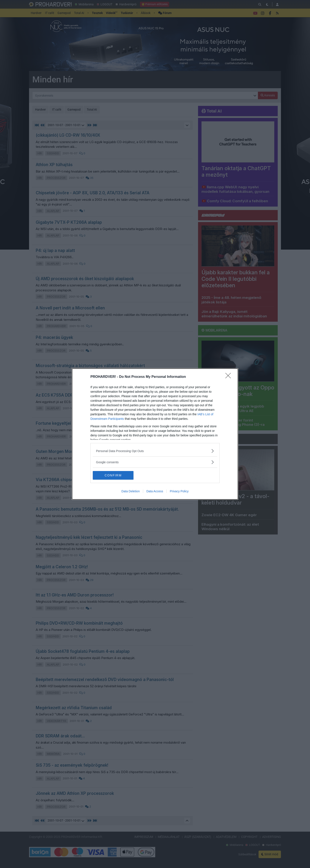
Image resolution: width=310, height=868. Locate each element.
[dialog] (155, 434)
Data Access (155, 491)
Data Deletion (131, 491)
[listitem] (155, 451)
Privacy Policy (179, 491)
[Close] (229, 377)
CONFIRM (113, 475)
